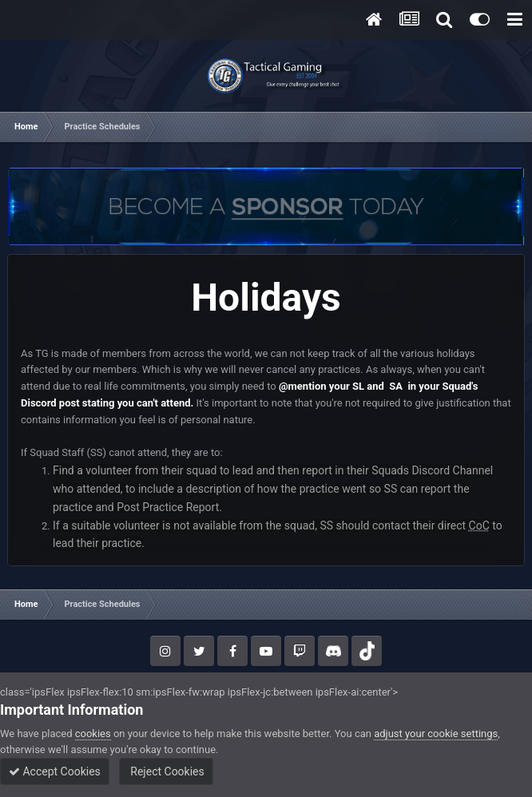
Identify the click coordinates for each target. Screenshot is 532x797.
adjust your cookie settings (436, 734)
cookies (93, 734)
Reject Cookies (166, 771)
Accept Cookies (55, 771)
